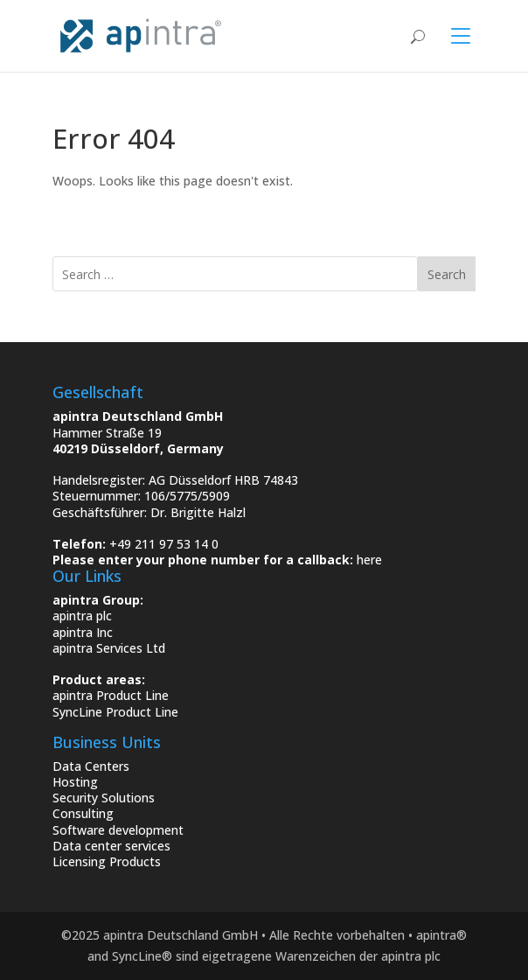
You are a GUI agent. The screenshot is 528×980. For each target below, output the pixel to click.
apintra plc (82, 616)
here (369, 560)
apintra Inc (83, 632)
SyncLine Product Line (115, 712)
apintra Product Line (111, 695)
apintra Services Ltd (109, 648)
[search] (235, 274)
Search (447, 274)
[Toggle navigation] (450, 36)
